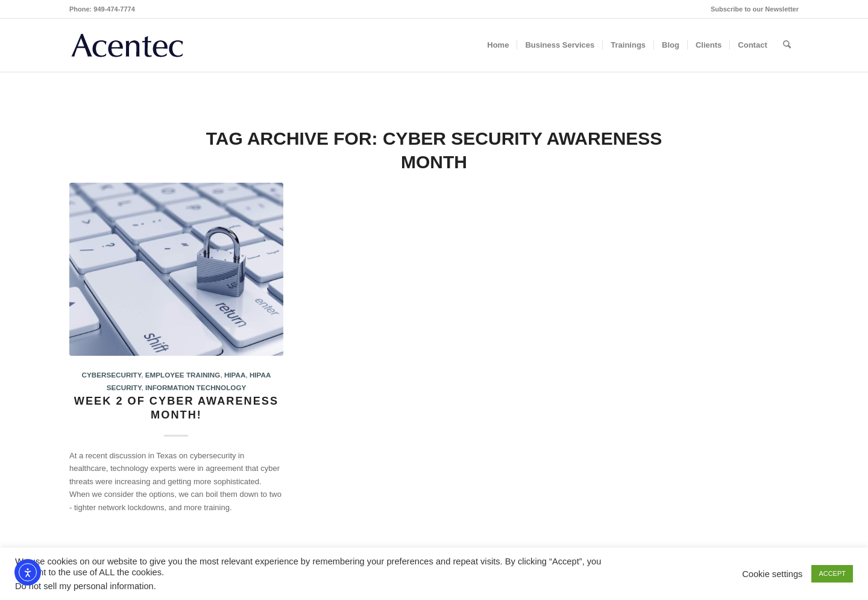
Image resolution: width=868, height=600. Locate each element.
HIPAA (235, 375)
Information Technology (196, 387)
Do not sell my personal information (84, 586)
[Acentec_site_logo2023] (127, 45)
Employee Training (183, 375)
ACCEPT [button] (832, 573)
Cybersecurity (112, 375)
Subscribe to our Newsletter (755, 9)
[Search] (787, 45)
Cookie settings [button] (772, 574)
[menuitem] (752, 9)
